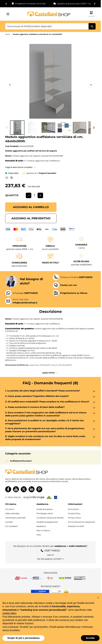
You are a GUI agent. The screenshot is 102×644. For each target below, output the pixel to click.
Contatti (9, 522)
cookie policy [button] (9, 613)
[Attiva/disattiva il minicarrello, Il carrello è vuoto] (91, 14)
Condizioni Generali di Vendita (50, 518)
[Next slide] (95, 4)
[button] (98, 598)
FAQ (39, 535)
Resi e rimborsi (43, 530)
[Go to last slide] (6, 4)
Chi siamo (10, 509)
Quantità (12, 195)
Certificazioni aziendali (15, 518)
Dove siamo (73, 509)
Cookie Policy (74, 513)
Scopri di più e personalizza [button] (23, 638)
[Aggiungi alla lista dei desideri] (7, 178)
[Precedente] (10, 85)
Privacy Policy (74, 518)
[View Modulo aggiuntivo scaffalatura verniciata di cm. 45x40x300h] (17, 128)
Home (8, 34)
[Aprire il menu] (9, 14)
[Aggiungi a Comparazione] (12, 178)
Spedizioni (41, 526)
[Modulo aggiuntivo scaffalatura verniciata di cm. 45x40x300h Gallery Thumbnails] (50, 128)
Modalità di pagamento (47, 522)
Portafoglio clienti (45, 513)
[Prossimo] (91, 85)
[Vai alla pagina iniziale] (49, 14)
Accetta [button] (90, 638)
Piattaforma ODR (76, 526)
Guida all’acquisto (45, 509)
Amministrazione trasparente (81, 522)
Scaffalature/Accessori (21, 461)
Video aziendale (12, 513)
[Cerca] (92, 26)
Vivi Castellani (11, 526)
